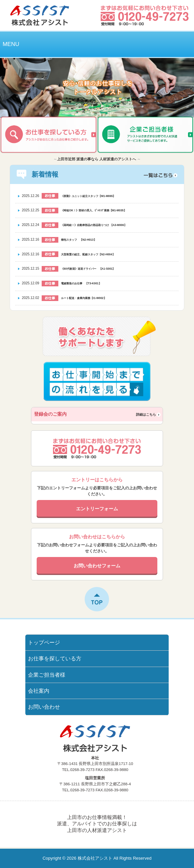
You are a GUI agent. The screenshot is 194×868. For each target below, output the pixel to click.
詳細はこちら (146, 414)
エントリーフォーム (97, 509)
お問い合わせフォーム (97, 566)
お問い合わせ (44, 707)
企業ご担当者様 (47, 675)
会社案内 (39, 691)
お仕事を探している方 (55, 658)
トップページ (44, 642)
